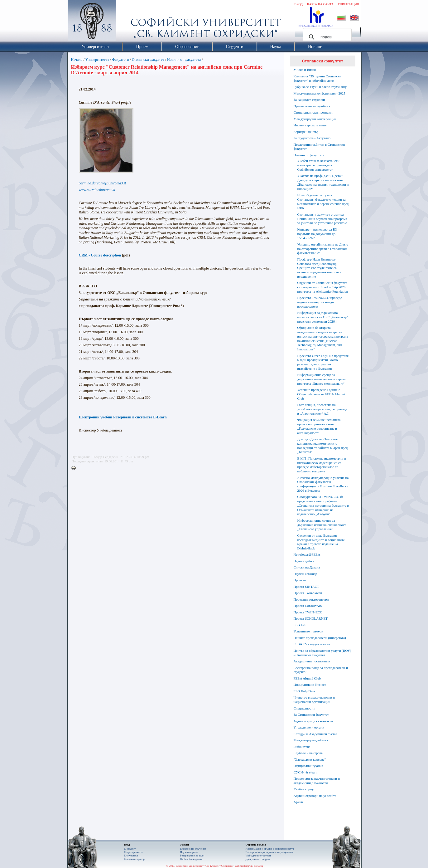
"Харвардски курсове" (310, 759)
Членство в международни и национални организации (314, 700)
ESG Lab (300, 625)
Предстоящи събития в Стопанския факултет (319, 147)
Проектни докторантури (311, 599)
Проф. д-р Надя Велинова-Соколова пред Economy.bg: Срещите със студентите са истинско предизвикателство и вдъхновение (320, 268)
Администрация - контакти (313, 721)
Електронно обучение (193, 849)
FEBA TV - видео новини (312, 644)
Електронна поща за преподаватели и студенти (321, 670)
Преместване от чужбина (312, 106)
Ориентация (348, 4)
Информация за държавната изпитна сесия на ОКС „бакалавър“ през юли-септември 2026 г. (323, 317)
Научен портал (189, 852)
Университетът (97, 60)
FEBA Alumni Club (307, 678)
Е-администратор (134, 859)
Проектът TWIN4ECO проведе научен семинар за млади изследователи (320, 302)
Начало (77, 60)
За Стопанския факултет (311, 714)
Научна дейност (305, 561)
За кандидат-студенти (309, 100)
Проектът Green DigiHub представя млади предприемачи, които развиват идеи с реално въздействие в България (323, 362)
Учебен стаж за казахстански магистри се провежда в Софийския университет (318, 165)
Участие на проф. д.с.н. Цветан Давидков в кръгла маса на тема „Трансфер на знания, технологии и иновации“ (323, 182)
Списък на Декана (307, 567)
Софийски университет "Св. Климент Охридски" (127, 22)
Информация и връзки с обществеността (270, 849)
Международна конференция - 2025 (320, 93)
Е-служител (131, 856)
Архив (298, 802)
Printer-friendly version (75, 468)
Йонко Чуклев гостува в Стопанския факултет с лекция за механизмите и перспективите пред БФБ (323, 201)
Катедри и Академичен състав (316, 734)
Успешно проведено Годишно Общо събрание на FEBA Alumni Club (321, 394)
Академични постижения (312, 661)
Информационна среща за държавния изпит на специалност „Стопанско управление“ (322, 525)
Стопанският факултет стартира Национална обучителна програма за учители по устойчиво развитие (322, 219)
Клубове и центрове (308, 753)
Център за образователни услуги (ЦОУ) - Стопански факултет (322, 653)
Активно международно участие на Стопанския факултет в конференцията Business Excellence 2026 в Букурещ (323, 484)
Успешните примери (308, 631)
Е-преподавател (133, 852)
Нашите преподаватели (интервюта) (320, 638)
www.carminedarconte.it (97, 190)
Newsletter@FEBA (307, 554)
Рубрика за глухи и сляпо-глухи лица (321, 87)
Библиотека (302, 747)
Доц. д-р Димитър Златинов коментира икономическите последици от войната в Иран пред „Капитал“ (323, 445)
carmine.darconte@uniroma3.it (102, 183)
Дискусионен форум (258, 859)
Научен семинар (305, 574)
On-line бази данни (191, 859)
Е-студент (130, 849)
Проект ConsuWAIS (308, 606)
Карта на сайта (320, 4)
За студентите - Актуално (312, 138)
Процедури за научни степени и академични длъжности (317, 781)
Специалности (304, 708)
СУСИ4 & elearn (306, 772)
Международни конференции (315, 119)
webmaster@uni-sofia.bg (249, 866)
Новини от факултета (184, 60)
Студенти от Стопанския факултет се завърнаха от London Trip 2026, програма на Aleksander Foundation (323, 287)
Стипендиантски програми (313, 112)
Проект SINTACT (306, 587)
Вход (298, 4)
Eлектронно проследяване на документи (270, 852)
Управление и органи (309, 727)
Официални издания (308, 766)
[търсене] (326, 37)
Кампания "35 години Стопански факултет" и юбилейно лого (317, 78)
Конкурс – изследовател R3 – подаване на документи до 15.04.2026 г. (318, 234)
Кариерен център (306, 132)
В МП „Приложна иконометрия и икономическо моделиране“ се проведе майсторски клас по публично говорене (322, 465)
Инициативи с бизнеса (310, 685)
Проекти (300, 580)
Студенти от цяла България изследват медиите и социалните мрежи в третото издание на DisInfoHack (321, 542)
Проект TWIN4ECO (308, 612)
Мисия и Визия (305, 70)
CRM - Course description (100, 255)
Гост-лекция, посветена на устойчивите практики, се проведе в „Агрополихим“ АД (322, 409)
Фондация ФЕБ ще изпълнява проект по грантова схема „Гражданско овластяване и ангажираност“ (319, 426)
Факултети (120, 60)
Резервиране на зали (192, 856)
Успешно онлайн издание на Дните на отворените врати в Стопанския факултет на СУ (323, 249)
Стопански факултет (148, 60)
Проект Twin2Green (308, 593)
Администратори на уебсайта (315, 796)
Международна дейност (311, 740)
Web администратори (258, 856)
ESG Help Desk (305, 691)
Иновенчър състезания (310, 125)
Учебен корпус (304, 789)
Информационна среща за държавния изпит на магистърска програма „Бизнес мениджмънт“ (322, 379)
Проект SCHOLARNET (311, 618)
